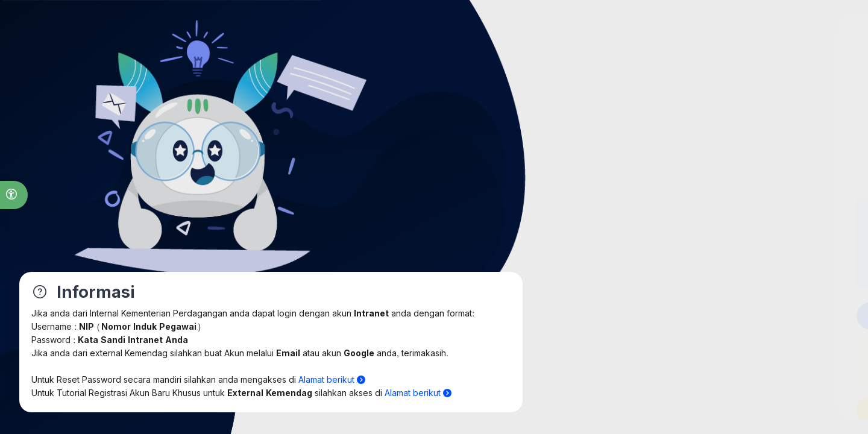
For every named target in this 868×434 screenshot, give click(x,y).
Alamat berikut (332, 380)
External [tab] (756, 145)
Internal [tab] (666, 145)
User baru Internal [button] (711, 409)
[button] (14, 195)
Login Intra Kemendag (711, 316)
